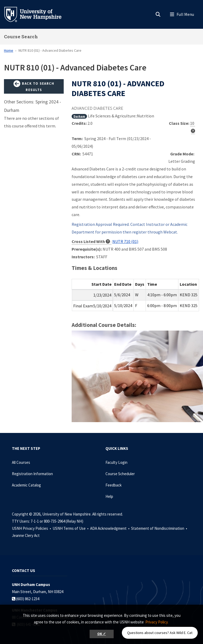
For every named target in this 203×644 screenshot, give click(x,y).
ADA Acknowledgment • (110, 528)
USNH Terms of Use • (71, 528)
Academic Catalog (26, 485)
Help (109, 496)
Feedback (114, 485)
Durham (79, 116)
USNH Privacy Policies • (32, 528)
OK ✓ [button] (102, 634)
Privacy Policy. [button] (157, 622)
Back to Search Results (34, 86)
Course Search (21, 37)
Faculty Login (116, 462)
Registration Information (32, 474)
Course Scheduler (120, 474)
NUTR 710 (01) (125, 241)
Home (9, 50)
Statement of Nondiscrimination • (160, 528)
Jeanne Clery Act (26, 535)
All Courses (21, 462)
